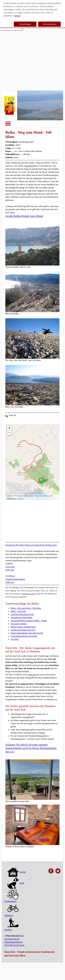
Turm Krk (32, 675)
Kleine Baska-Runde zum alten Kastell (27, 633)
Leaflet (9, 496)
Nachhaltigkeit (11, 896)
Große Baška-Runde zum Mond (24, 216)
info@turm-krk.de (28, 594)
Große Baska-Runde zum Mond (24, 636)
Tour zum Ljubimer (19, 624)
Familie (17, 872)
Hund (16, 883)
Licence (21, 499)
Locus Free (10, 567)
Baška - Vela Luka (18, 611)
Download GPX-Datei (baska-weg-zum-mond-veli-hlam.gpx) (31, 545)
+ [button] (9, 422)
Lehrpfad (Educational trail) (22, 614)
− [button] (9, 426)
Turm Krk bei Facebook (14, 945)
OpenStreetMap (42, 496)
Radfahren (11, 910)
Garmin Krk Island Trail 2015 (23, 630)
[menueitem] (7, 416)
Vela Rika (15, 639)
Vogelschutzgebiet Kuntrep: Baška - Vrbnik (29, 621)
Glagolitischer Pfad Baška (21, 617)
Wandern (11, 924)
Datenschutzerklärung (13, 942)
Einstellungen (25, 24)
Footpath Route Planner (15, 579)
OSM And (10, 570)
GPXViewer (18, 496)
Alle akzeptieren (49, 24)
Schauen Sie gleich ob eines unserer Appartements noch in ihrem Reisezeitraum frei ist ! (31, 748)
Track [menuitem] (12, 415)
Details (17, 16)
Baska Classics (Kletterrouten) (23, 627)
